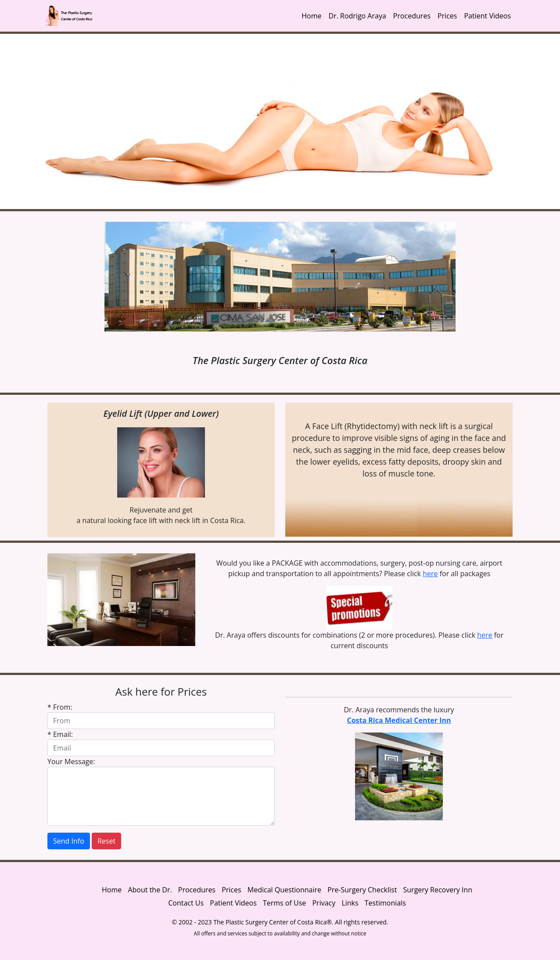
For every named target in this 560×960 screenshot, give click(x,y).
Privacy (325, 903)
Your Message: (71, 762)
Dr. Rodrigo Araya (357, 16)
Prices (447, 16)
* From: (60, 707)
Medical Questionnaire (284, 890)
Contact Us (186, 903)
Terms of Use (284, 903)
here (430, 574)
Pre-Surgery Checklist (362, 890)
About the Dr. (150, 890)
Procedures (412, 16)
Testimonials (385, 903)
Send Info (69, 841)
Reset (106, 841)
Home (311, 16)
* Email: (60, 734)
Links (350, 903)
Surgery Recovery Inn (438, 890)
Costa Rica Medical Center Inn (399, 720)
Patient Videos (487, 16)
